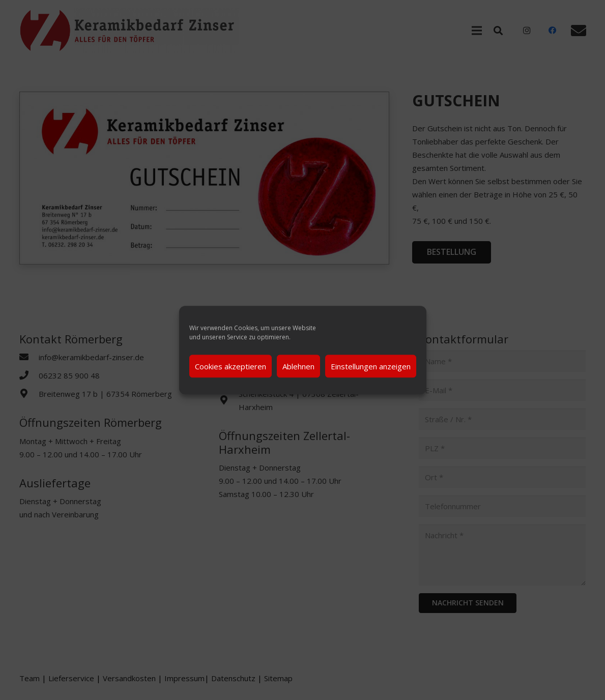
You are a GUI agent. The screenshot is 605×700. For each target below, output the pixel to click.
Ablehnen (298, 366)
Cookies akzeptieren (231, 366)
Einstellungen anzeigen (371, 366)
